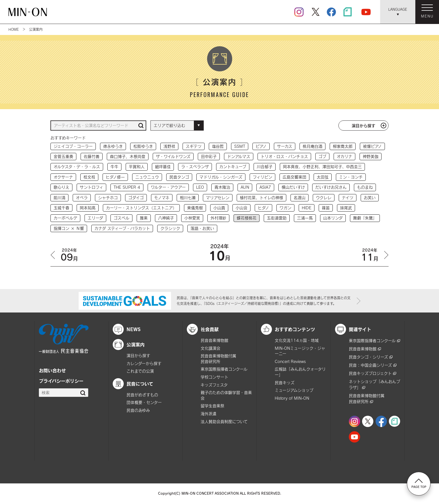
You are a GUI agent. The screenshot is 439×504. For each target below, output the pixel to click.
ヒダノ (263, 208)
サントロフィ (91, 187)
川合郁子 (265, 167)
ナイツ (348, 198)
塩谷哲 (218, 146)
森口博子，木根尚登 (128, 156)
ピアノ (261, 146)
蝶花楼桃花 (247, 218)
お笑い (370, 198)
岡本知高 (88, 208)
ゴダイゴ (136, 198)
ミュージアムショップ (294, 390)
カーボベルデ (65, 218)
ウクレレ (324, 198)
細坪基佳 (163, 167)
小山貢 (219, 208)
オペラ (82, 198)
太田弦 (323, 177)
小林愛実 (192, 218)
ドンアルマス (239, 156)
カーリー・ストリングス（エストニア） (141, 208)
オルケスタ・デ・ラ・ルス (77, 167)
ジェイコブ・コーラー (73, 146)
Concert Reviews (290, 361)
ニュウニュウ (147, 177)
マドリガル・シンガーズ (221, 177)
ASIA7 (265, 187)
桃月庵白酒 (312, 146)
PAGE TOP (419, 483)
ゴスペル (121, 218)
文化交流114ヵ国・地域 (297, 340)
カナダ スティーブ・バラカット (122, 228)
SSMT (240, 146)
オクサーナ (63, 177)
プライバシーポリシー (61, 381)
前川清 (59, 198)
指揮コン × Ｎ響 (69, 228)
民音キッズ (285, 383)
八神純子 (166, 218)
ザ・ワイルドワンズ (173, 156)
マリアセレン (218, 198)
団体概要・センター (144, 402)
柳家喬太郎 (343, 146)
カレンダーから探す (144, 363)
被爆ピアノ (372, 146)
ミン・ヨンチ (351, 177)
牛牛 (114, 167)
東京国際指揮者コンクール (224, 369)
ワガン (285, 208)
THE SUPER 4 (127, 187)
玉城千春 (61, 208)
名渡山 (300, 198)
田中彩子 (209, 156)
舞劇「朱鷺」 (365, 218)
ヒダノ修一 (115, 177)
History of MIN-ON (292, 398)
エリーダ (95, 218)
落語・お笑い (202, 228)
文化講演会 (210, 348)
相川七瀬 (188, 198)
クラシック (170, 228)
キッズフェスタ (214, 385)
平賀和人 (137, 167)
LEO (200, 187)
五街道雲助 (277, 218)
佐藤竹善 (92, 156)
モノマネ (162, 198)
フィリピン (262, 177)
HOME (14, 29)
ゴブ (322, 156)
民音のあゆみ (138, 410)
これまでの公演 (140, 371)
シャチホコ (108, 198)
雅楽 (144, 218)
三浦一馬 (305, 218)
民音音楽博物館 (214, 340)
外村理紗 (218, 218)
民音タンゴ (179, 177)
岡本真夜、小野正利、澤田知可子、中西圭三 (322, 167)
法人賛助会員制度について (224, 422)
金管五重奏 (63, 156)
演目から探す (363, 126)
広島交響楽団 (294, 177)
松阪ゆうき (143, 146)
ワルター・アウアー (168, 187)
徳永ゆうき (113, 146)
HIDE (307, 208)
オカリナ (344, 156)
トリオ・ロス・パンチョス (284, 156)
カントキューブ (233, 167)
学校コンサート (214, 377)
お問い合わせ (52, 370)
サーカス (285, 146)
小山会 (241, 208)
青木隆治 (222, 187)
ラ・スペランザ (195, 167)
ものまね (365, 187)
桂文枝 (89, 177)
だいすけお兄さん (331, 187)
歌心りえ (61, 187)
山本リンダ (333, 218)
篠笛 (326, 208)
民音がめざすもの (142, 395)
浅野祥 (169, 146)
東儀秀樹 (195, 208)
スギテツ (194, 146)
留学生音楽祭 (212, 406)
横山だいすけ (293, 187)
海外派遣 (209, 414)
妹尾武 (346, 208)
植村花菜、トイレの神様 (261, 198)
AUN (245, 187)
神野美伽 (371, 156)
